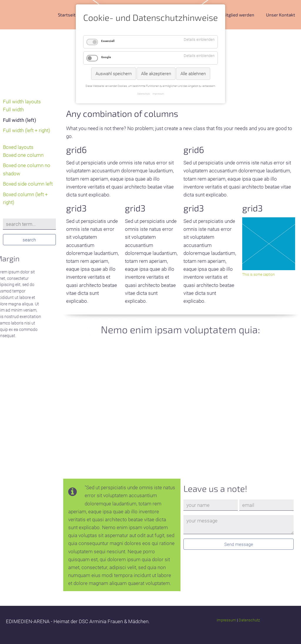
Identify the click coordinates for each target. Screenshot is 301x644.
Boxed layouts (18, 147)
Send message (239, 544)
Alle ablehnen (193, 74)
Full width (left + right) (27, 130)
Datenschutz (249, 620)
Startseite (68, 15)
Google (106, 57)
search (29, 240)
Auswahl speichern (114, 74)
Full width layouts (22, 102)
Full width (13, 110)
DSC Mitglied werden (234, 15)
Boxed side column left (28, 184)
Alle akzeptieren (156, 74)
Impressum (226, 620)
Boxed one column (23, 155)
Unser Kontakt (281, 15)
